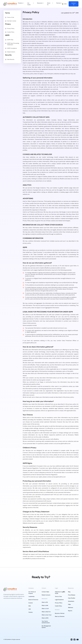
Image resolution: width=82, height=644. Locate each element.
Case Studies (72, 598)
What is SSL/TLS (46, 612)
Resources (40, 3)
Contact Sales (45, 592)
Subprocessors (11, 52)
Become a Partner (60, 613)
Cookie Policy (11, 32)
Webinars (71, 608)
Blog (69, 592)
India (64, 4)
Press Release (72, 595)
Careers (31, 612)
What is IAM (45, 605)
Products (20, 3)
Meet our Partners (60, 616)
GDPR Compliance (12, 48)
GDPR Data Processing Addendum (13, 44)
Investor (31, 603)
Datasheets (71, 601)
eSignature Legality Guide (60, 593)
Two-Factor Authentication (46, 622)
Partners (58, 3)
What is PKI (45, 602)
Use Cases (29, 4)
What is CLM (45, 609)
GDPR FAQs (10, 40)
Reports (70, 611)
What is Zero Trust (47, 615)
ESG (30, 606)
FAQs (69, 604)
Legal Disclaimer (59, 600)
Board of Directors (33, 600)
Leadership (31, 596)
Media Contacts (46, 595)
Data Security (11, 59)
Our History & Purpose (32, 593)
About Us (49, 4)
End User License (12, 21)
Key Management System (46, 627)
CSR (30, 609)
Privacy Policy (11, 28)
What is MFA (45, 618)
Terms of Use (11, 17)
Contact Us (74, 4)
